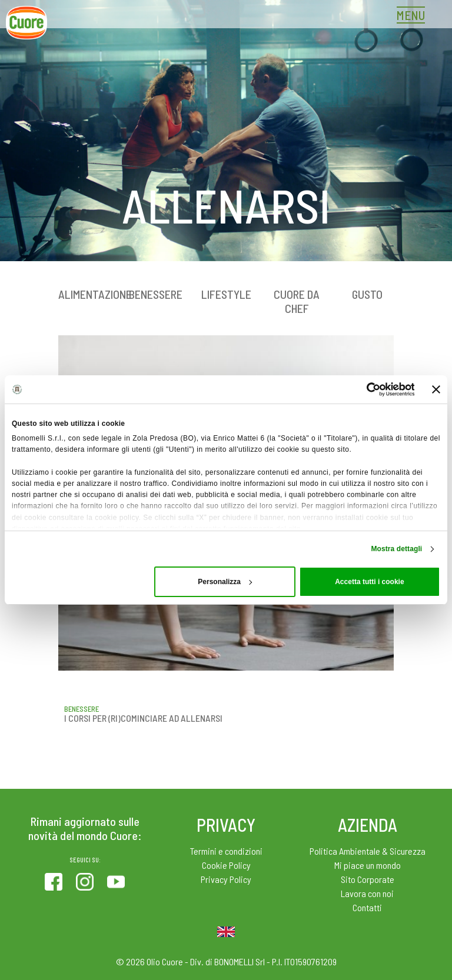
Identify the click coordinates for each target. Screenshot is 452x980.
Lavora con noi (367, 893)
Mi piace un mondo (368, 865)
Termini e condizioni (226, 851)
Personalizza (225, 582)
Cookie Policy (226, 865)
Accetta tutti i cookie (369, 582)
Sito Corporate (368, 879)
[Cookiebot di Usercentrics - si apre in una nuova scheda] (363, 389)
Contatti (367, 907)
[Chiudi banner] (436, 389)
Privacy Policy (226, 879)
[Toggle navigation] (414, 16)
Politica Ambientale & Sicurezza (368, 851)
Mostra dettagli (396, 549)
